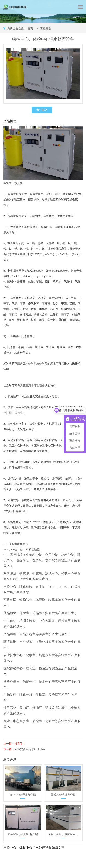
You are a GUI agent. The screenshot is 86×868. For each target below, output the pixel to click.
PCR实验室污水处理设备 (30, 749)
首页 (30, 28)
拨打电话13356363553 (42, 111)
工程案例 (46, 28)
